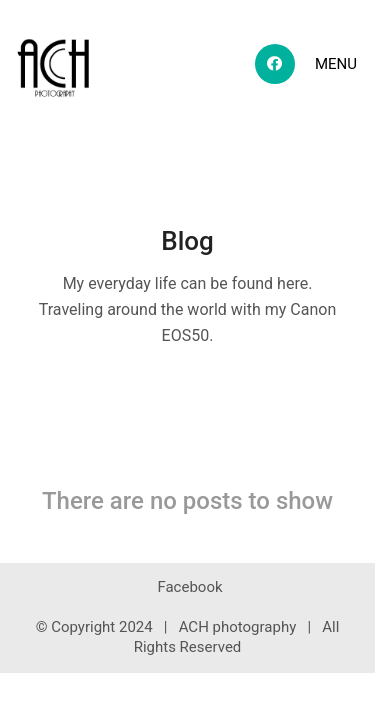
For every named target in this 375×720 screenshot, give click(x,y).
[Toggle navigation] (337, 64)
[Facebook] (189, 588)
